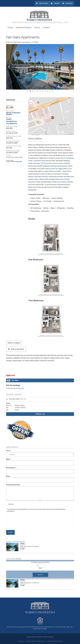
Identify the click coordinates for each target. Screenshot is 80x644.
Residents (69, 3)
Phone (8, 476)
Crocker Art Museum (47, 174)
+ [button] (31, 100)
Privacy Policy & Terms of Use (35, 641)
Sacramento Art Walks (56, 177)
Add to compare (14, 343)
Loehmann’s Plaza (39, 161)
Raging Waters (63, 169)
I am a (8, 451)
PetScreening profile (16, 162)
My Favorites (44, 3)
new (54, 171)
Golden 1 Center (61, 171)
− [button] (31, 103)
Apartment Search (24, 27)
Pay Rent (15, 380)
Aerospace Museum (41, 177)
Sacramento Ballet (34, 182)
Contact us (40, 414)
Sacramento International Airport (60, 185)
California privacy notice (55, 641)
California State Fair (51, 169)
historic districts (58, 163)
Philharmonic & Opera (59, 182)
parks (55, 166)
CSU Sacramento (46, 163)
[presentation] (15, 519)
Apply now (11, 375)
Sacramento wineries (63, 179)
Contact (46, 27)
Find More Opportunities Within (40, 562)
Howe (22, 544)
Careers (57, 3)
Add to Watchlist (17, 349)
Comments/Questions (13, 485)
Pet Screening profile (18, 388)
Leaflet (65, 134)
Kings (36, 171)
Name (8, 459)
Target (38, 163)
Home (10, 27)
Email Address (11, 468)
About (37, 27)
